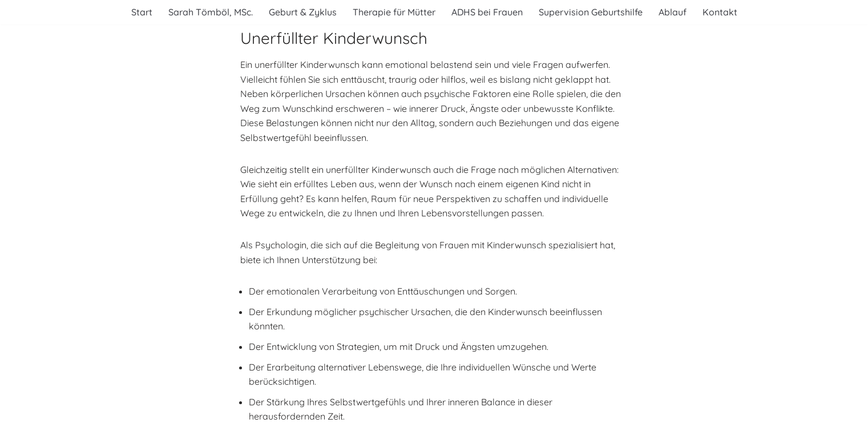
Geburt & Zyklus (303, 12)
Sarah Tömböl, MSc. (211, 12)
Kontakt (720, 12)
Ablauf (673, 12)
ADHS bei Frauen (487, 12)
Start (142, 12)
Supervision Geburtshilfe (591, 12)
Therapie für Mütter (394, 12)
